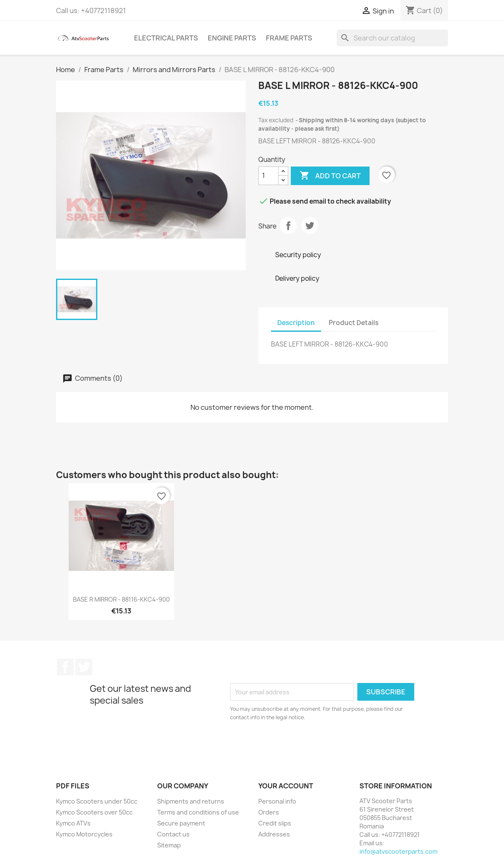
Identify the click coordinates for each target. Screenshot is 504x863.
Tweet (310, 226)
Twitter (84, 667)
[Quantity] (268, 176)
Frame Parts (289, 38)
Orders (269, 812)
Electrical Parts (166, 38)
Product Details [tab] (354, 323)
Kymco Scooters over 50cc (94, 812)
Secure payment (181, 823)
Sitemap (169, 845)
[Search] (392, 38)
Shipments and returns (191, 801)
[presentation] (300, 745)
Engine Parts (232, 38)
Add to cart (330, 176)
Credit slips (275, 823)
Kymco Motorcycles (84, 834)
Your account (286, 786)
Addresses (274, 834)
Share (288, 226)
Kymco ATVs (73, 823)
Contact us (173, 834)
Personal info (277, 801)
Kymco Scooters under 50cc (97, 801)
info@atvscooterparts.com (398, 851)
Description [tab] (296, 323)
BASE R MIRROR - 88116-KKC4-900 (121, 599)
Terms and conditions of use (198, 812)
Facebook (65, 667)
